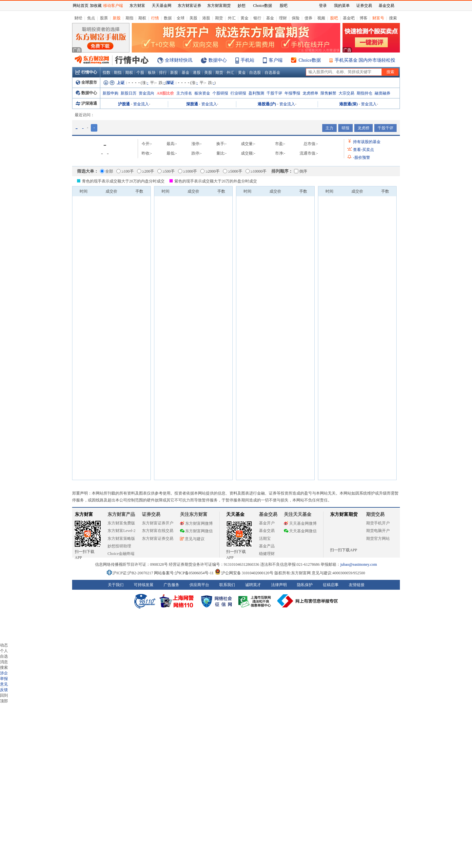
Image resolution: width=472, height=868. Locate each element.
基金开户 (267, 523)
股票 (104, 18)
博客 (364, 18)
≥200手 (146, 171)
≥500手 (166, 171)
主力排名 (184, 93)
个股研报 (220, 93)
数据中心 (218, 60)
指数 (107, 73)
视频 (321, 18)
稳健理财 (267, 554)
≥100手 (125, 171)
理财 (283, 18)
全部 (107, 171)
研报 (345, 128)
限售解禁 (328, 93)
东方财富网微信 (196, 531)
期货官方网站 (378, 539)
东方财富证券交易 (158, 539)
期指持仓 (364, 93)
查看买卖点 (364, 150)
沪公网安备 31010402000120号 (244, 573)
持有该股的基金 (367, 142)
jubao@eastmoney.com (359, 564)
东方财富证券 (189, 6)
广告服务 (171, 585)
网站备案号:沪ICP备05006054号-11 (184, 573)
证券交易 (364, 6)
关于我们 (116, 585)
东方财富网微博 (196, 523)
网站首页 (81, 6)
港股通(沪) (267, 104)
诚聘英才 (253, 585)
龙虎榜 (364, 128)
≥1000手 (188, 171)
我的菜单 (342, 6)
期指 (129, 18)
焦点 (91, 18)
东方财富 (84, 514)
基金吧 (349, 18)
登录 (323, 6)
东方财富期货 (344, 514)
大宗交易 (346, 93)
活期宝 (265, 539)
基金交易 (267, 531)
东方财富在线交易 (158, 531)
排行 (163, 73)
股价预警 (362, 158)
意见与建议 (192, 539)
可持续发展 (144, 585)
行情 (155, 18)
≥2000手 (210, 171)
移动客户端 (113, 6)
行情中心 (86, 72)
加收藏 (96, 6)
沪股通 (124, 104)
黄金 (245, 18)
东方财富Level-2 (121, 531)
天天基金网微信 (300, 531)
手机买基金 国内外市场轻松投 (365, 60)
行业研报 (238, 93)
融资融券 (383, 93)
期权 (142, 18)
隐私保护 (305, 585)
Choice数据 (310, 60)
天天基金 (235, 514)
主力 (329, 128)
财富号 (378, 18)
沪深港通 (86, 103)
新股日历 (128, 93)
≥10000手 (256, 171)
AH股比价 (165, 93)
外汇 (232, 18)
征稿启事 (331, 585)
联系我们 (227, 585)
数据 (168, 18)
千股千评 (274, 93)
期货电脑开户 (378, 531)
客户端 (276, 60)
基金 (270, 18)
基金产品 (267, 546)
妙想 (242, 6)
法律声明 (279, 585)
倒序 (301, 171)
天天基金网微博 (300, 523)
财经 (78, 18)
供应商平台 (199, 585)
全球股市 (86, 82)
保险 (296, 18)
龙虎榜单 (310, 93)
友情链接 (357, 585)
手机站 (247, 60)
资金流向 (147, 93)
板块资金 (202, 93)
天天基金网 (162, 6)
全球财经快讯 (179, 60)
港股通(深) (348, 104)
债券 (308, 18)
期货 (219, 18)
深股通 (192, 104)
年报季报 (292, 93)
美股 (193, 18)
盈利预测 (256, 93)
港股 (206, 18)
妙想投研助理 (119, 546)
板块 (152, 73)
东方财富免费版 (121, 523)
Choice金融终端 (121, 554)
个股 (140, 73)
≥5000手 (233, 171)
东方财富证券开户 (158, 523)
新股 (117, 18)
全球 (181, 18)
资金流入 (141, 104)
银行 (257, 18)
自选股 (255, 73)
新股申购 (110, 93)
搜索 (393, 18)
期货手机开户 (378, 523)
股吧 (334, 18)
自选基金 (272, 73)
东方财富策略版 (121, 539)
